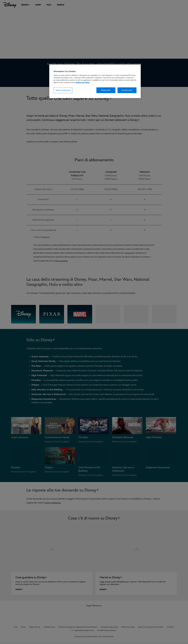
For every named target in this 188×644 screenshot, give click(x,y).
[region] (95, 81)
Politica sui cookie (83, 83)
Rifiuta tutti (106, 90)
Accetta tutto (127, 90)
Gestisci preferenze (63, 90)
